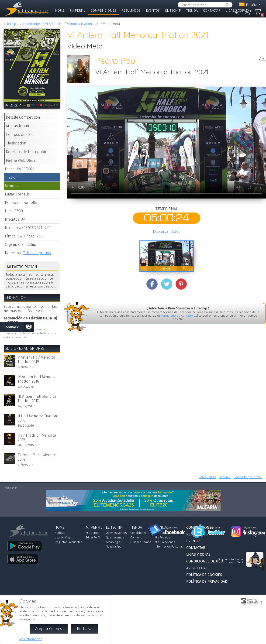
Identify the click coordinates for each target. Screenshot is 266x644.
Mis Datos (92, 533)
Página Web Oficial (21, 160)
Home (60, 11)
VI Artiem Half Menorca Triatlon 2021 (72, 24)
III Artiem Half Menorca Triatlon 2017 (37, 399)
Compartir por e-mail (248, 477)
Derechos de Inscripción (26, 152)
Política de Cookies (204, 575)
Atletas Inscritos (20, 126)
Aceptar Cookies (49, 629)
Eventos (153, 11)
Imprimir (225, 477)
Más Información (31, 639)
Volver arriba (207, 477)
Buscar (226, 5)
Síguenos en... (171, 528)
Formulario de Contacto (177, 316)
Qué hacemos (115, 538)
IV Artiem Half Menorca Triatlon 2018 (37, 379)
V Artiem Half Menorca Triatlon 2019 (36, 360)
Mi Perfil (78, 11)
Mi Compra (258, 14)
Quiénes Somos (116, 533)
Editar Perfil (93, 538)
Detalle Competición (23, 117)
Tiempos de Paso (20, 135)
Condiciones (138, 533)
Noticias (60, 533)
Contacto (136, 538)
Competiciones (103, 11)
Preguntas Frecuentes (68, 542)
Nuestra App (114, 547)
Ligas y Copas (237, 11)
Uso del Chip (63, 538)
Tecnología (113, 542)
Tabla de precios (37, 253)
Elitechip (173, 11)
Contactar (212, 11)
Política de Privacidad (207, 581)
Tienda (192, 11)
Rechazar (85, 629)
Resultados (131, 11)
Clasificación (16, 143)
